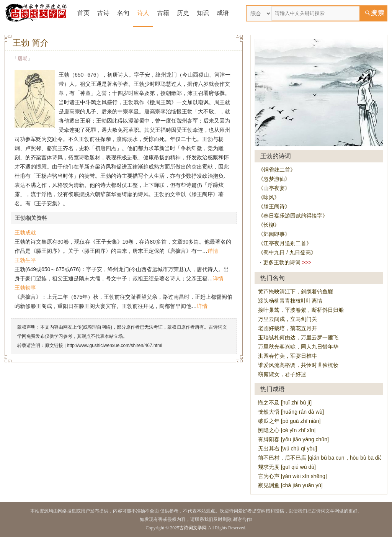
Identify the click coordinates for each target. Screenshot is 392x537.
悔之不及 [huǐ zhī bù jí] (285, 403)
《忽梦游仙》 (274, 179)
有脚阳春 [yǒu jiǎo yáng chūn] (293, 439)
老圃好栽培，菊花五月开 (287, 328)
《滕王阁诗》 (274, 206)
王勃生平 (25, 260)
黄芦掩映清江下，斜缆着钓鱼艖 (296, 291)
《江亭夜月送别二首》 (285, 243)
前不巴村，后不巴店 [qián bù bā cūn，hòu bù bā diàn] (322, 458)
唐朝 (23, 58)
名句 (123, 13)
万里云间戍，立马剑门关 (287, 319)
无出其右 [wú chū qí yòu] (287, 449)
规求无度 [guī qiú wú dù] (287, 467)
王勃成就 (25, 232)
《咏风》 (269, 197)
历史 (183, 13)
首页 (83, 13)
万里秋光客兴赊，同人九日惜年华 (298, 347)
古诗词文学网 (193, 528)
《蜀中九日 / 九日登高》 (287, 252)
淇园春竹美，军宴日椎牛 (287, 356)
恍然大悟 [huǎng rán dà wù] (291, 412)
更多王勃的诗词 (282, 262)
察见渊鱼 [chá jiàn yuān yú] (290, 485)
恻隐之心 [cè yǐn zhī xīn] (287, 430)
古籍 (163, 13)
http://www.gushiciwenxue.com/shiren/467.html (115, 345)
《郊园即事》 (274, 234)
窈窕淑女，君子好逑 (282, 374)
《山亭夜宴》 (274, 188)
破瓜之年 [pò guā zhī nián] (289, 421)
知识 (203, 13)
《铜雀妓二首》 (277, 170)
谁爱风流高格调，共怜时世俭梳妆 (298, 365)
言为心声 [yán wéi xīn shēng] (292, 476)
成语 (223, 13)
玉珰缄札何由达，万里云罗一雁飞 (298, 337)
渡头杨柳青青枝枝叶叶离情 (290, 301)
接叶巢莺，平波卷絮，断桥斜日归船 (301, 310)
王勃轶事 (25, 288)
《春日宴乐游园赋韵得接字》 (293, 216)
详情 (213, 251)
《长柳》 (269, 225)
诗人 (143, 13)
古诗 (103, 13)
